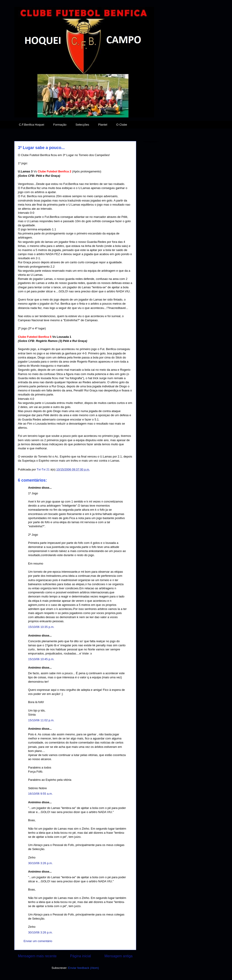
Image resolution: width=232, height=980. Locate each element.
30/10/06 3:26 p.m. (40, 863)
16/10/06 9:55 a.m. (40, 794)
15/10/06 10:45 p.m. (41, 659)
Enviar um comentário (38, 941)
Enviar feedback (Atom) (84, 968)
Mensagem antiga (118, 956)
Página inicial (80, 956)
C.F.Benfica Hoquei (32, 125)
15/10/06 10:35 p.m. (41, 627)
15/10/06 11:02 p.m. (41, 720)
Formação (60, 125)
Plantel (103, 125)
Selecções (82, 125)
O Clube (122, 125)
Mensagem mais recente (37, 956)
